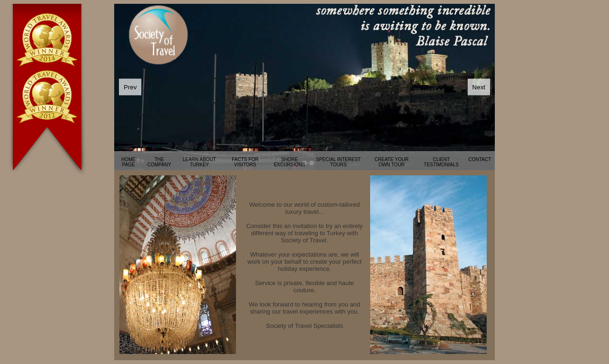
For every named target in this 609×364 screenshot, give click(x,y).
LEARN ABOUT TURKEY (199, 162)
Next (479, 87)
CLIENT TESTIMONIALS (441, 162)
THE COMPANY (159, 162)
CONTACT (480, 159)
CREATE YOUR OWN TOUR (391, 162)
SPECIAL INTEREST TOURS (338, 162)
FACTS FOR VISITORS (245, 162)
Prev (130, 87)
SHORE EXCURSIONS (289, 162)
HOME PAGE (128, 162)
